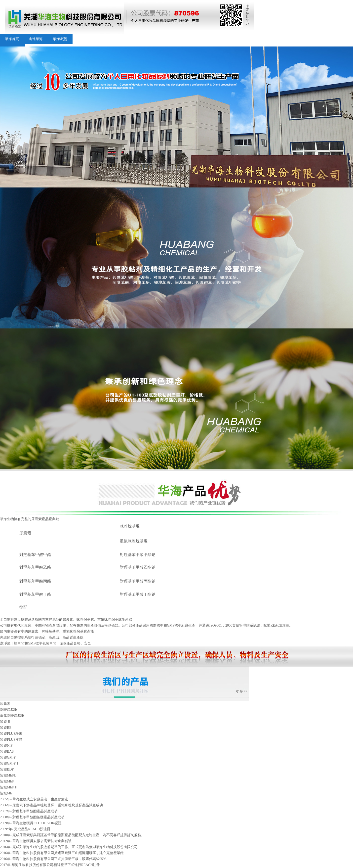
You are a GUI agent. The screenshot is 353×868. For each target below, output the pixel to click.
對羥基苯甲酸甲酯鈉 (138, 555)
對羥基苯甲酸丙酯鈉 (138, 581)
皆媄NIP (6, 746)
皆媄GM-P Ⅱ (9, 763)
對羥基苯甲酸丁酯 (35, 594)
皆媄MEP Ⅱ (8, 787)
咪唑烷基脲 (130, 526)
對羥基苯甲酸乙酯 (35, 567)
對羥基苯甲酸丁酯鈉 (138, 594)
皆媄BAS (7, 752)
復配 (23, 607)
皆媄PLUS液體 (11, 740)
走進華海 (36, 39)
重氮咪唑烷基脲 (134, 541)
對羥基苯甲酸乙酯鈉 (138, 567)
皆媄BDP (7, 769)
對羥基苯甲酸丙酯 (35, 581)
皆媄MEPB (8, 775)
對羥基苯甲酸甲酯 (35, 555)
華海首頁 (12, 39)
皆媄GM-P (8, 757)
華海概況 (60, 39)
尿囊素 (25, 533)
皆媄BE (6, 728)
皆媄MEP (7, 781)
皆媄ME (6, 793)
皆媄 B (5, 722)
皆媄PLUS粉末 (11, 734)
